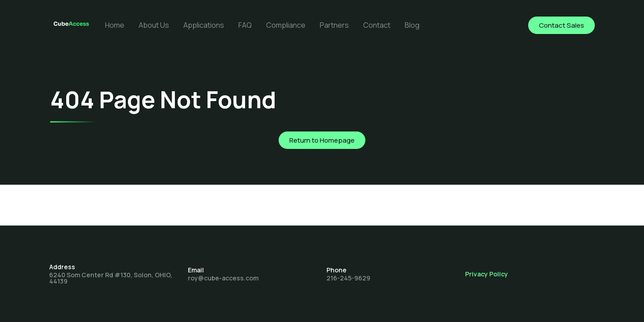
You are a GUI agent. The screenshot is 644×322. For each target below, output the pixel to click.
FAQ (245, 25)
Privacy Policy (487, 274)
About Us (154, 25)
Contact (377, 25)
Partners (334, 25)
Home (115, 25)
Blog (412, 25)
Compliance (286, 25)
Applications (204, 25)
